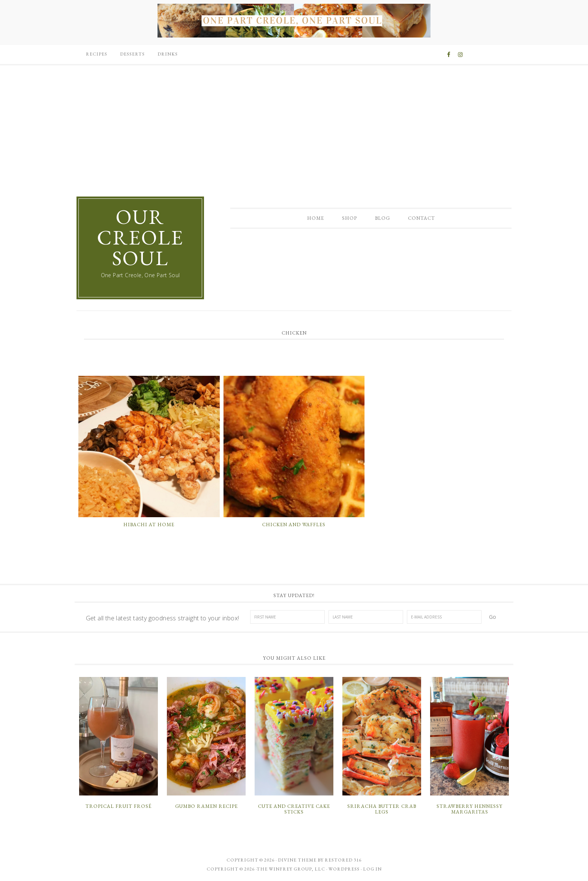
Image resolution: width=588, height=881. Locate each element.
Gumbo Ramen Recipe (206, 806)
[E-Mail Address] (444, 617)
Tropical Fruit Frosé (118, 806)
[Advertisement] (294, 123)
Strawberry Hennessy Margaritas (469, 809)
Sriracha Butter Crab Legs (382, 809)
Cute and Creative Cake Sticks (294, 809)
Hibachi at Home (149, 525)
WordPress (344, 869)
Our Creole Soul (140, 237)
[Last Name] (366, 617)
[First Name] (287, 617)
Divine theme (297, 860)
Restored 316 (343, 860)
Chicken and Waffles (294, 525)
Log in (372, 869)
